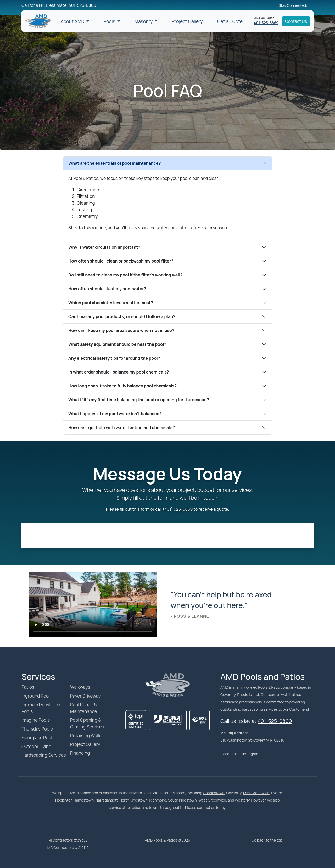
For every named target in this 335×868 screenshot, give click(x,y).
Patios (28, 687)
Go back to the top (267, 840)
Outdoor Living (36, 746)
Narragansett (107, 800)
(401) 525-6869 (178, 509)
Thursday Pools (37, 729)
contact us (206, 807)
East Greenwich (256, 793)
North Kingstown (133, 800)
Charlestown (214, 793)
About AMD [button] (73, 21)
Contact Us (296, 21)
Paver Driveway (85, 696)
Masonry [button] (144, 21)
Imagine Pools (36, 720)
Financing (80, 753)
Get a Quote (230, 21)
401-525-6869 (82, 5)
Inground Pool (36, 696)
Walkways (80, 687)
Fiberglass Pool (37, 738)
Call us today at (256, 721)
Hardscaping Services (44, 755)
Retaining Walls (86, 735)
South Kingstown (182, 800)
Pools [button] (110, 21)
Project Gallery (187, 21)
